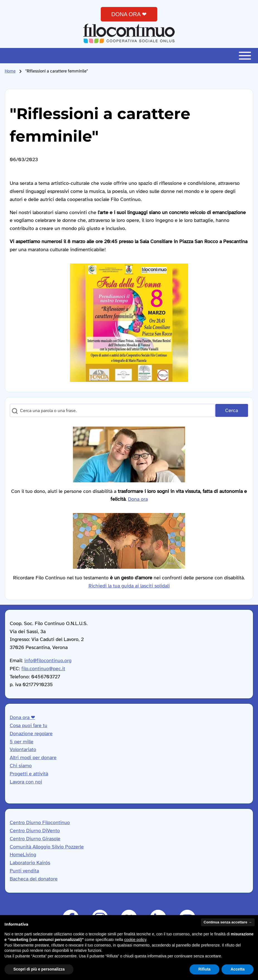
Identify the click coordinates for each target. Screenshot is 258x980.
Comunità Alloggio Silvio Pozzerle (47, 847)
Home (10, 71)
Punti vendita (24, 871)
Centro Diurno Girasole (35, 839)
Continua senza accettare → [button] (228, 922)
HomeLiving (23, 855)
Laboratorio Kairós (30, 863)
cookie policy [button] (135, 940)
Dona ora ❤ (22, 717)
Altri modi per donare (33, 758)
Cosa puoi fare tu (29, 725)
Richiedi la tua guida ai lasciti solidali (129, 586)
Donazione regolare (31, 734)
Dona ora (138, 499)
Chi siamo (21, 766)
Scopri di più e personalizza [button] (39, 969)
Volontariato (23, 749)
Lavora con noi (26, 782)
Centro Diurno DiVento (35, 831)
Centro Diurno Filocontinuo (40, 822)
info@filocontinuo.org (48, 660)
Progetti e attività (29, 774)
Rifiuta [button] (205, 969)
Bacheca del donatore (34, 879)
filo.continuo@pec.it (43, 669)
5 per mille (22, 742)
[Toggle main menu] (129, 56)
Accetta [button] (238, 969)
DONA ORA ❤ (129, 14)
